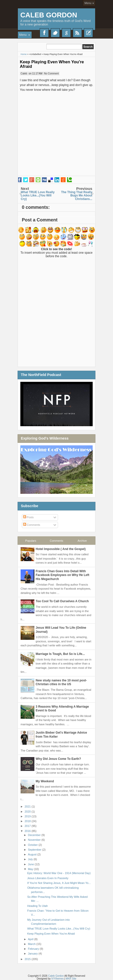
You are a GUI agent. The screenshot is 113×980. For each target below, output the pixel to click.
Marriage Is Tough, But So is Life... (60, 654)
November (35, 840)
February (34, 949)
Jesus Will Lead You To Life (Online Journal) (61, 630)
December (35, 835)
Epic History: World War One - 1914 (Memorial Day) (59, 873)
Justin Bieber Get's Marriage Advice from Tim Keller (61, 735)
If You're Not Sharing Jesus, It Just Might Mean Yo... (59, 883)
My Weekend (45, 781)
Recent (88, 33)
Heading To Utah (37, 906)
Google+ (66, 33)
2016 (28, 831)
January (33, 954)
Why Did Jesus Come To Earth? (58, 759)
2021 (28, 806)
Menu (88, 3)
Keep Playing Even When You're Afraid (52, 64)
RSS (77, 33)
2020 (28, 812)
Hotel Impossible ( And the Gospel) (61, 549)
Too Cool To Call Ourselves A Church (62, 601)
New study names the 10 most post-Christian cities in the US (61, 682)
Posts (29, 517)
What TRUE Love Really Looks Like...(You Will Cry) (59, 929)
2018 (28, 821)
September (35, 850)
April (31, 939)
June (31, 864)
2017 (28, 826)
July (31, 859)
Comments (32, 525)
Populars (31, 541)
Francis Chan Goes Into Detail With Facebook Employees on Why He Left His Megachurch (62, 575)
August (33, 854)
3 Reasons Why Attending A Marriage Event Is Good (62, 709)
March (32, 944)
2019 (28, 816)
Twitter (55, 33)
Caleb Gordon (49, 15)
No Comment (51, 74)
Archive (82, 541)
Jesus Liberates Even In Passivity (48, 878)
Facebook (44, 33)
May (31, 869)
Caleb (24, 74)
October (33, 845)
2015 (28, 959)
